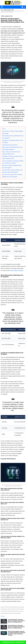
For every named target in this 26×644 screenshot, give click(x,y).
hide (4, 129)
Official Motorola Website (16, 271)
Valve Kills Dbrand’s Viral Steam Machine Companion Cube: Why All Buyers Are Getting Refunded (16, 621)
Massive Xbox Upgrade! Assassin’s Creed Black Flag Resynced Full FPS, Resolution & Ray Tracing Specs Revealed (17, 633)
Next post (3, 616)
